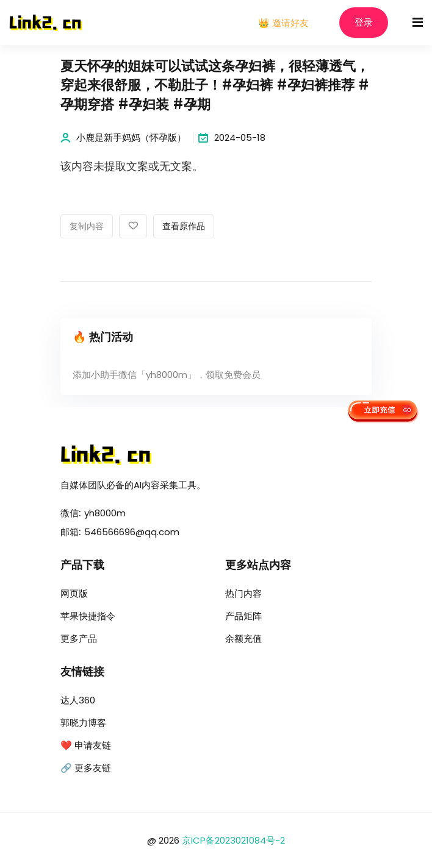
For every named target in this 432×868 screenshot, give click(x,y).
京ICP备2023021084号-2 (233, 840)
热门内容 (243, 593)
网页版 (74, 593)
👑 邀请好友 (283, 23)
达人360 (78, 700)
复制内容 (87, 227)
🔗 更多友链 (86, 768)
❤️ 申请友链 (86, 745)
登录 (364, 23)
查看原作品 (184, 227)
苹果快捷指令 (88, 616)
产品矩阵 (243, 616)
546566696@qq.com (132, 532)
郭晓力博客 (83, 723)
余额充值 (243, 639)
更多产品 (79, 639)
